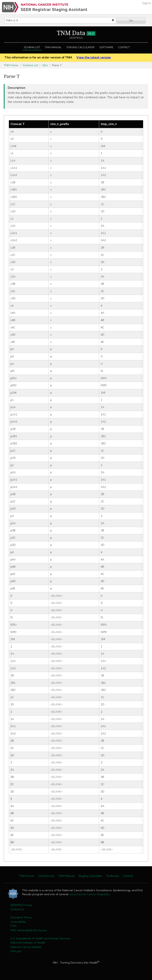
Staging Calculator (80, 47)
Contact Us (17, 909)
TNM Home (11, 65)
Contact (124, 47)
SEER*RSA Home (21, 905)
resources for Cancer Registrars (89, 894)
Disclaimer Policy (21, 917)
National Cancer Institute (26, 947)
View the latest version (94, 57)
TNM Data (76, 33)
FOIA (13, 926)
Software (106, 47)
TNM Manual (53, 47)
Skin (45, 65)
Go (131, 20)
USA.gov (16, 951)
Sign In (147, 3)
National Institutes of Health (28, 943)
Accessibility (18, 922)
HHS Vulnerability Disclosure (29, 930)
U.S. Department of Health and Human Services (40, 938)
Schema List (32, 47)
